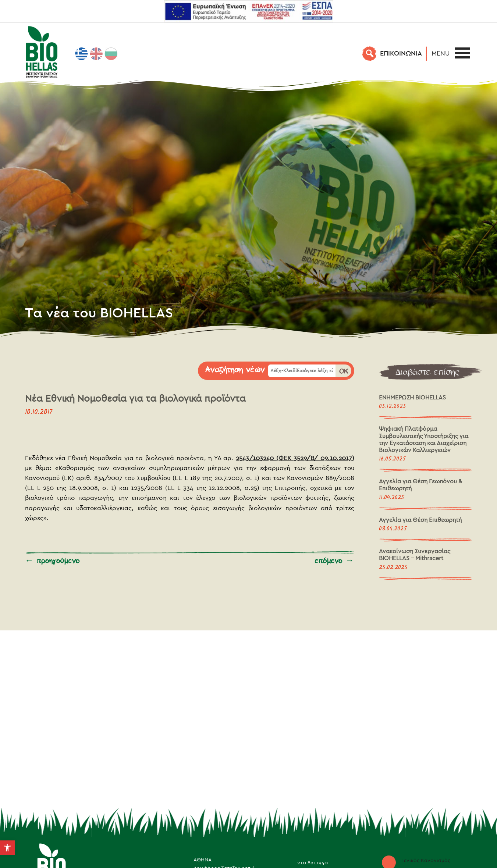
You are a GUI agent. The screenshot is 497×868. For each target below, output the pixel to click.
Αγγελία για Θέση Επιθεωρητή (420, 520)
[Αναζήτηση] (370, 53)
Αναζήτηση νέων (235, 370)
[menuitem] (82, 54)
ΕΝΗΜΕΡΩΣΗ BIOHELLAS (412, 397)
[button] (442, 53)
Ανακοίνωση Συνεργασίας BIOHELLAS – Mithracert (415, 555)
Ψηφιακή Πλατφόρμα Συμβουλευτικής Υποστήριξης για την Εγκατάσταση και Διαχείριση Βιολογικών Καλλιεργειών (424, 439)
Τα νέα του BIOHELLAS (99, 312)
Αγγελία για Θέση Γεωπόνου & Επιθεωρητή (420, 485)
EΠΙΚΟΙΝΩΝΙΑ (401, 53)
